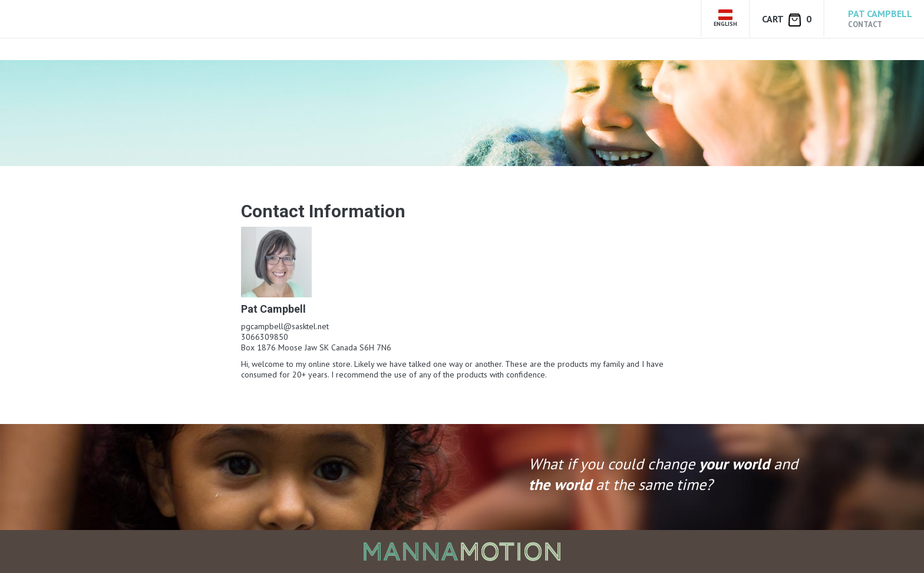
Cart (787, 20)
